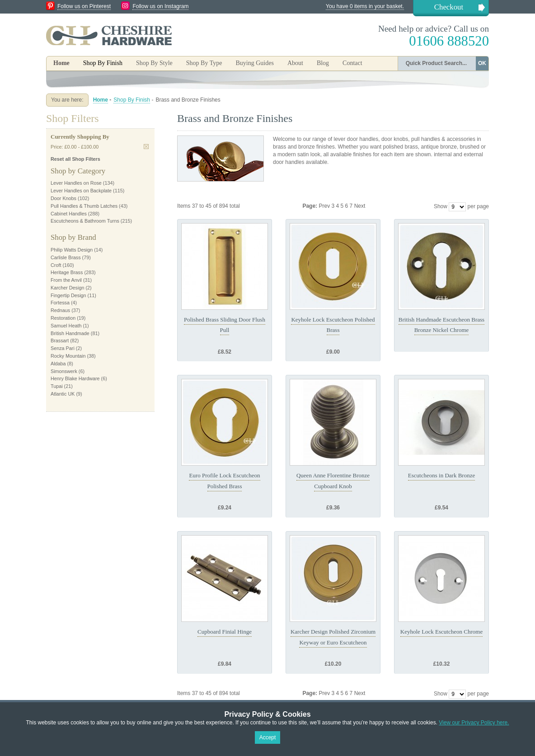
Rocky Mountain (68, 356)
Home (61, 63)
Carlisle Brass (66, 257)
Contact (352, 63)
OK (482, 63)
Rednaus (60, 310)
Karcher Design (67, 288)
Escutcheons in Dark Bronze (441, 475)
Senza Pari (63, 348)
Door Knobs (63, 198)
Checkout (449, 7)
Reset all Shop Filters (75, 159)
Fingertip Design (68, 295)
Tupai (57, 386)
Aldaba (58, 364)
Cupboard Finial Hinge (225, 632)
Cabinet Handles (69, 214)
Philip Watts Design (72, 250)
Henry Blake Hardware (75, 378)
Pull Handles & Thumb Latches (84, 206)
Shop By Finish (132, 100)
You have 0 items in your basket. (365, 6)
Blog (323, 63)
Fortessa (60, 303)
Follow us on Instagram (160, 6)
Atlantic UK (63, 394)
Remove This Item (146, 147)
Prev (325, 206)
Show (441, 206)
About (295, 63)
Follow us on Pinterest (84, 6)
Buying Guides (254, 63)
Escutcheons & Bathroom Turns (85, 221)
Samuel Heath (66, 326)
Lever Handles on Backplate (81, 191)
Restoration (63, 318)
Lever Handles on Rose (76, 183)
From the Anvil (66, 280)
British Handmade (70, 333)
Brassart (60, 341)
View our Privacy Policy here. (474, 723)
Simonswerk (64, 371)
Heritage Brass (67, 272)
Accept (268, 737)
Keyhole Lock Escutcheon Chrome (441, 632)
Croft (56, 265)
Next (360, 206)
